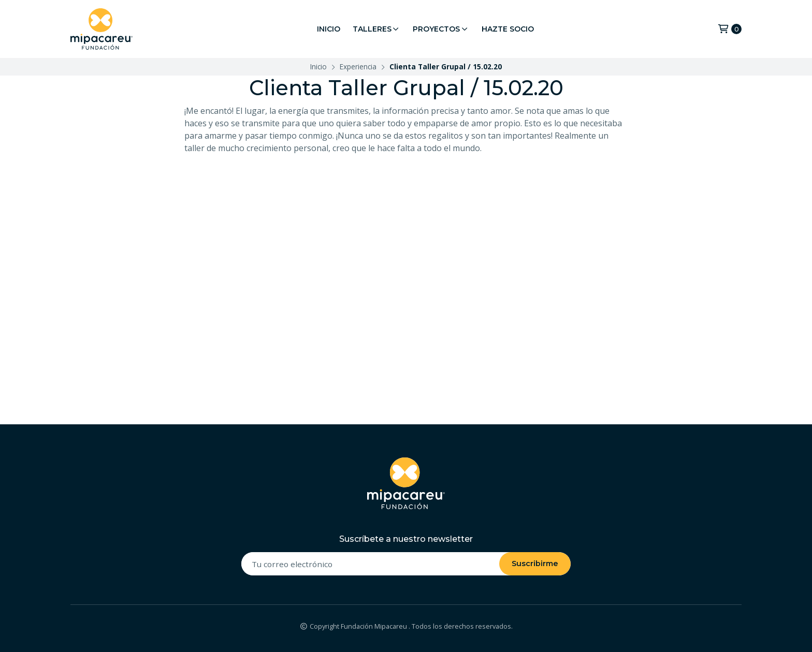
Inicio (329, 29)
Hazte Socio (508, 29)
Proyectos (441, 29)
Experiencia (358, 66)
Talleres (377, 29)
